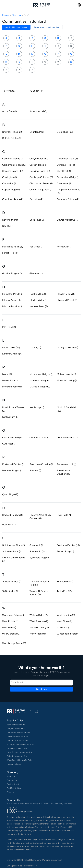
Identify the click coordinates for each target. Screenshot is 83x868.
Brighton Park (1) (38, 132)
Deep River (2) (37, 220)
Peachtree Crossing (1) (41, 464)
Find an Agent (13, 784)
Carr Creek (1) (64, 171)
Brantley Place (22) (12, 132)
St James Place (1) (12, 551)
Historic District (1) (12, 306)
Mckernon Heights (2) (41, 380)
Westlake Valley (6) (39, 628)
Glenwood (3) (36, 273)
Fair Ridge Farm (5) (13, 247)
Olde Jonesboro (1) (12, 438)
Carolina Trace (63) (40, 171)
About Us (11, 776)
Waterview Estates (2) (14, 615)
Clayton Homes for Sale (17, 736)
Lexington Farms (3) (67, 348)
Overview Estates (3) (68, 438)
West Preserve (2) (39, 621)
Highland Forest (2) (67, 300)
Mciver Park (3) (10, 380)
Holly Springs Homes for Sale (20, 752)
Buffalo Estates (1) (12, 138)
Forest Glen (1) (65, 247)
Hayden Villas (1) (66, 294)
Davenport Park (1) (12, 220)
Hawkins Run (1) (38, 294)
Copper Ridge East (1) (41, 190)
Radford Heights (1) (12, 515)
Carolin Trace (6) (38, 165)
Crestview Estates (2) (68, 199)
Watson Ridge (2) (39, 615)
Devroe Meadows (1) (67, 220)
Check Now (41, 689)
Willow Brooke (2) (11, 634)
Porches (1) (35, 470)
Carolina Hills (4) (66, 165)
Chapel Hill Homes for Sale (18, 733)
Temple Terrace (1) (12, 582)
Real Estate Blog (14, 788)
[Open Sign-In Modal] (79, 5)
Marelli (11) (8, 374)
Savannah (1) (36, 545)
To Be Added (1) (10, 591)
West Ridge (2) (65, 621)
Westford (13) (9, 628)
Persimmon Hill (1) (66, 464)
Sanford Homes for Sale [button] (16, 27)
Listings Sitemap (14, 866)
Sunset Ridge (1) (65, 551)
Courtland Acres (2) (13, 199)
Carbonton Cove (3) (67, 159)
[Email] (41, 683)
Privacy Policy (30, 866)
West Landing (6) (66, 615)
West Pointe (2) (10, 621)
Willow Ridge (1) (38, 634)
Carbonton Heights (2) (14, 165)
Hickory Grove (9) (11, 300)
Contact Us (12, 780)
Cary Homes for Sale (16, 729)
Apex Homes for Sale (16, 725)
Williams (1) (63, 628)
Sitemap (16, 15)
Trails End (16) (64, 591)
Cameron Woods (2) (13, 159)
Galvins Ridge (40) (12, 273)
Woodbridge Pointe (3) (14, 643)
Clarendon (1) (9, 183)
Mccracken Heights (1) (41, 374)
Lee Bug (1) (35, 348)
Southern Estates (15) (68, 545)
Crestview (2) (36, 199)
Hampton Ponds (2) (13, 294)
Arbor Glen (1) (9, 111)
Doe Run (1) (8, 226)
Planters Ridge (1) (12, 470)
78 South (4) (36, 91)
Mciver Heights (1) (66, 374)
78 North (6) (9, 91)
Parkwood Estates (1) (13, 464)
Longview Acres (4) (12, 354)
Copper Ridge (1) (11, 190)
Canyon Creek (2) (39, 159)
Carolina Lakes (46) (13, 171)
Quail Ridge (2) (10, 494)
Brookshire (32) (65, 132)
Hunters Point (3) (39, 306)
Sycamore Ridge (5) (40, 558)
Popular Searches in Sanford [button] (47, 27)
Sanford (28, 15)
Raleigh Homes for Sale (17, 756)
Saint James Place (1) (13, 545)
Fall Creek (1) (36, 247)
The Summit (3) (65, 582)
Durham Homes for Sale (17, 740)
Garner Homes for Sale (17, 748)
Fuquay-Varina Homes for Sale (20, 744)
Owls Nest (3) (9, 444)
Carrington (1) (9, 177)
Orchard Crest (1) (39, 438)
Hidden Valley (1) (38, 300)
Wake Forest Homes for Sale (19, 760)
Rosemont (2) (9, 525)
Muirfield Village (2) (40, 387)
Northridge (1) (37, 407)
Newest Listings (14, 764)
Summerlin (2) (37, 551)
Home (6, 15)
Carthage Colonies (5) (41, 177)
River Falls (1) (64, 515)
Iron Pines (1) (9, 327)
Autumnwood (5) (38, 111)
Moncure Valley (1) (12, 387)
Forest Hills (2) (10, 253)
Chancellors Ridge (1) (68, 177)
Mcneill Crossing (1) (67, 380)
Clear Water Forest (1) (41, 183)
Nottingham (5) (10, 417)
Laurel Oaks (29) (11, 348)
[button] (4, 5)
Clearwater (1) (64, 183)
